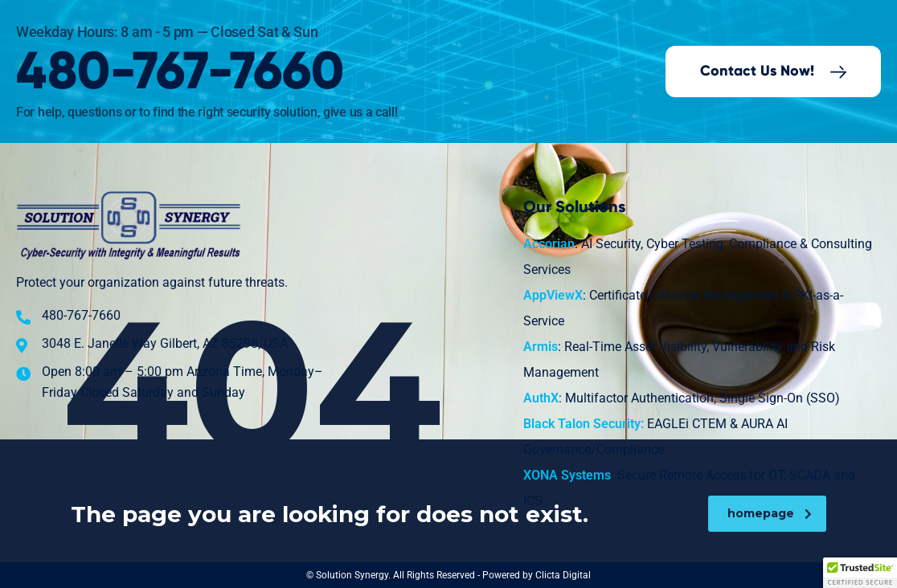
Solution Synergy (352, 575)
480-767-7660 (180, 73)
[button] (860, 573)
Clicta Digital (563, 575)
